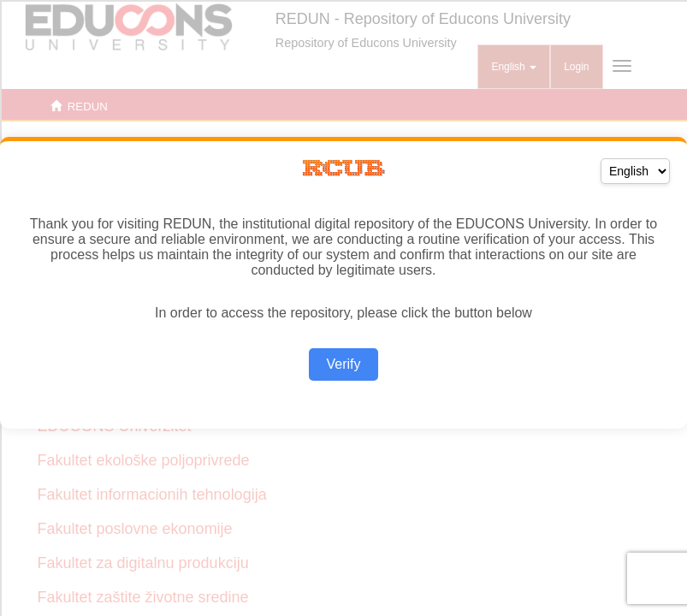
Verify (343, 364)
